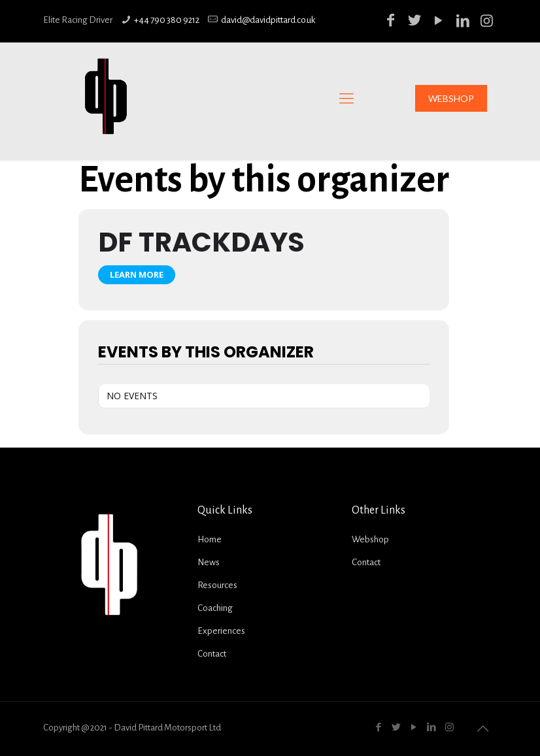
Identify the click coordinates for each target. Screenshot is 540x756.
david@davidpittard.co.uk (268, 20)
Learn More (137, 274)
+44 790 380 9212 (167, 20)
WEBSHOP (451, 98)
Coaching (215, 608)
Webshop (370, 539)
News (209, 562)
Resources (217, 585)
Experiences (221, 631)
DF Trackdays (201, 242)
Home (210, 539)
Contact (212, 654)
